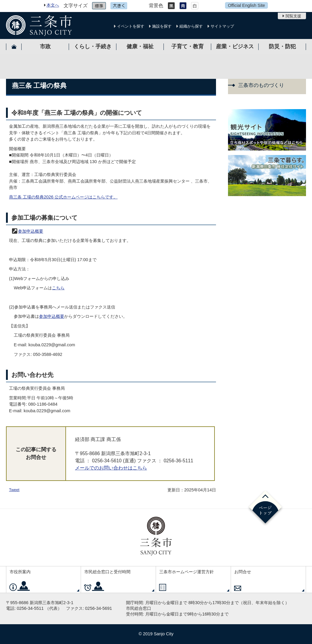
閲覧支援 (293, 16)
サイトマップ (222, 26)
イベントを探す (131, 26)
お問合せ (243, 572)
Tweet (14, 490)
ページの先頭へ (265, 508)
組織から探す (191, 26)
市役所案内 (20, 572)
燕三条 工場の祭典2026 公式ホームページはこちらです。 (63, 197)
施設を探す (162, 26)
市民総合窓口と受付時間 (107, 572)
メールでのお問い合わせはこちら (111, 468)
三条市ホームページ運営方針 (187, 572)
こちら (58, 288)
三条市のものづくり (261, 85)
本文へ (53, 5)
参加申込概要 (31, 231)
